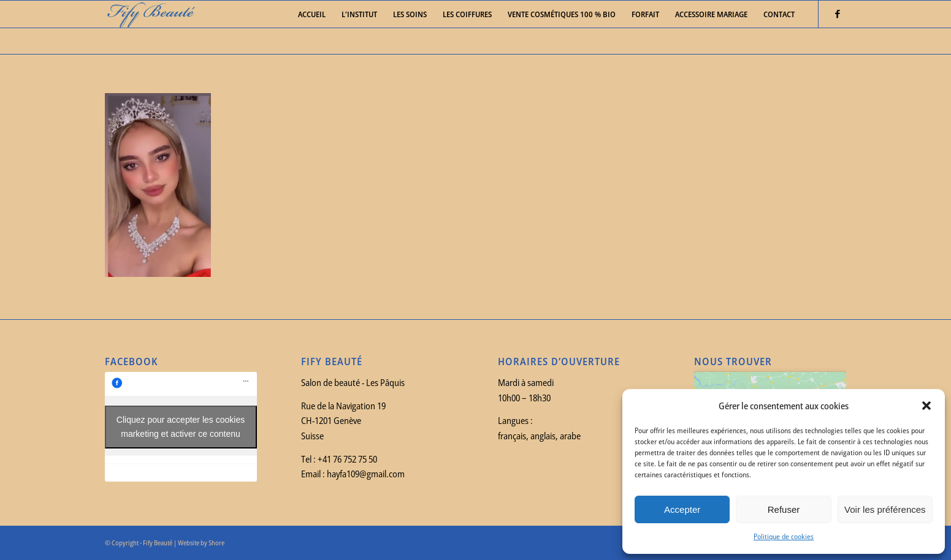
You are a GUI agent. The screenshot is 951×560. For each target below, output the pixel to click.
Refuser (784, 509)
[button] (926, 406)
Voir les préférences (885, 509)
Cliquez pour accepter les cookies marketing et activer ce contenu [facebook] (181, 427)
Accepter (682, 509)
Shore (216, 543)
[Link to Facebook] (838, 13)
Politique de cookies (784, 536)
